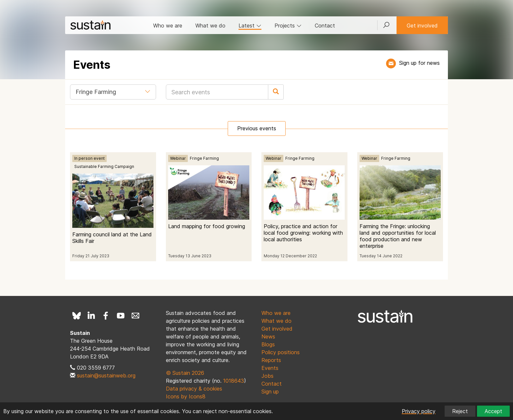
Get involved (422, 26)
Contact (325, 26)
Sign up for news (419, 63)
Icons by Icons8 (186, 396)
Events (270, 368)
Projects (288, 26)
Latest (250, 26)
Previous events (257, 128)
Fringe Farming (204, 158)
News (268, 337)
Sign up (270, 392)
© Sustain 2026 (185, 373)
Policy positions (281, 352)
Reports (271, 360)
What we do (210, 26)
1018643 (234, 381)
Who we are (168, 26)
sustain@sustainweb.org (106, 375)
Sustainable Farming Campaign (104, 166)
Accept (493, 411)
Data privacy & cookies (194, 389)
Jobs (267, 376)
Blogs (268, 344)
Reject (460, 411)
